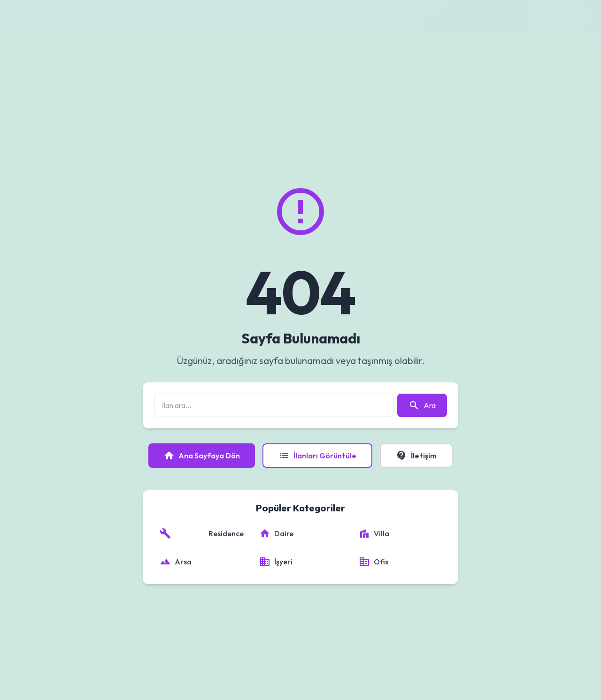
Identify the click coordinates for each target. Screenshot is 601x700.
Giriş (558, 16)
